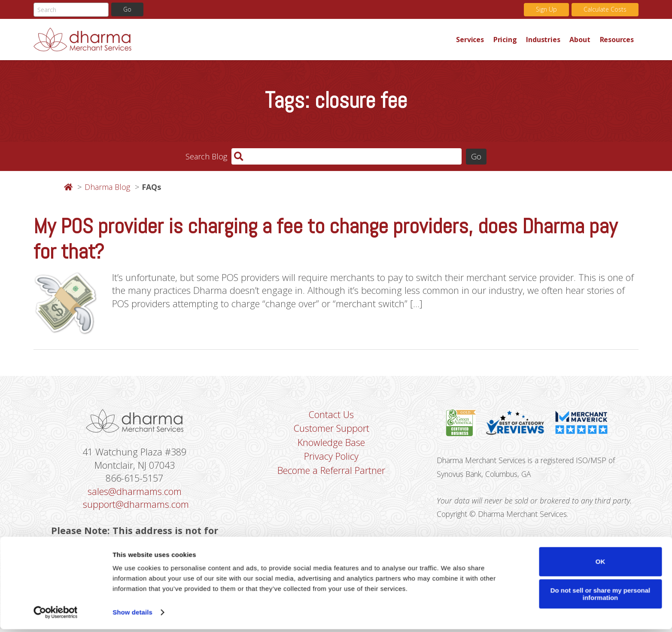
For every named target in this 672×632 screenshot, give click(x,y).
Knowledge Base (331, 444)
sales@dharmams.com (135, 493)
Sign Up (546, 10)
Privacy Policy (331, 458)
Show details (132, 615)
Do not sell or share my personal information (601, 597)
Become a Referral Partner (331, 472)
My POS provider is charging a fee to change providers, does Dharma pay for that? (325, 239)
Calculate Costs (605, 10)
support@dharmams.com (136, 506)
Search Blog (206, 156)
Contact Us (331, 415)
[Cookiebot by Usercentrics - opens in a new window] (56, 615)
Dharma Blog (107, 187)
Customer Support (331, 430)
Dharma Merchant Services (242, 40)
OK (601, 564)
